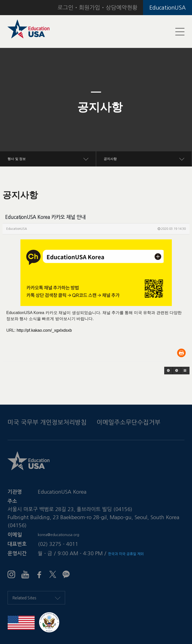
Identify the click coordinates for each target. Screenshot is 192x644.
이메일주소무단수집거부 (129, 422)
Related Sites (36, 598)
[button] (14, 107)
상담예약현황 (122, 8)
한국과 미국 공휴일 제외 (126, 554)
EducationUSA (168, 8)
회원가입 (90, 8)
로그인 (65, 8)
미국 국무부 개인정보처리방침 (47, 422)
